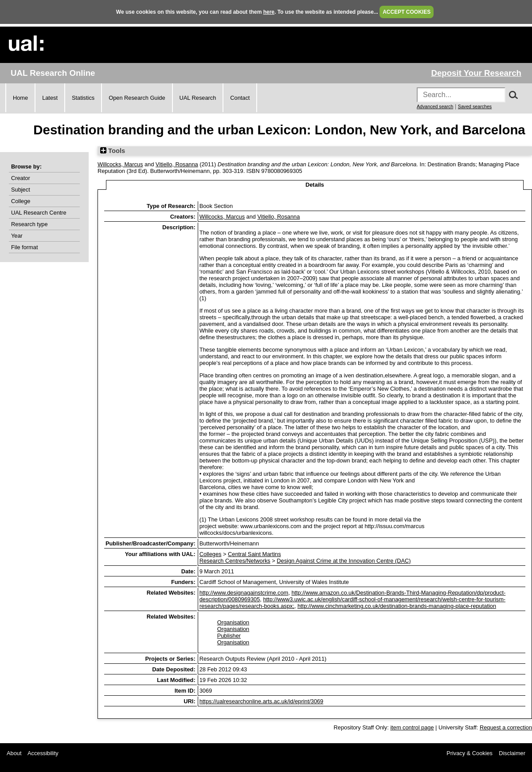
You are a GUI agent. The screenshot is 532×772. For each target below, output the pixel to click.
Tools (113, 151)
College (21, 201)
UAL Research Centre (39, 213)
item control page (412, 727)
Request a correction (506, 727)
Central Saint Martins (254, 554)
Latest (50, 98)
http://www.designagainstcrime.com (244, 593)
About (14, 753)
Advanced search (435, 106)
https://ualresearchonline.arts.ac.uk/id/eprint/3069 (262, 701)
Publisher (229, 636)
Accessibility (43, 753)
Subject (21, 190)
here (269, 12)
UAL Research (198, 98)
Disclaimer (512, 753)
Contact (240, 98)
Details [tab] (315, 185)
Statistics (83, 98)
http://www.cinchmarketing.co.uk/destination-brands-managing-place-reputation (397, 606)
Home (20, 98)
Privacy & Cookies (469, 753)
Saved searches (475, 106)
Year (17, 236)
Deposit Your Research (476, 73)
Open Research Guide (137, 98)
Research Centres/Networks (235, 561)
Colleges (211, 554)
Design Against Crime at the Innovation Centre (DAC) (344, 561)
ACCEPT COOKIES (407, 12)
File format (24, 247)
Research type (29, 224)
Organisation (233, 622)
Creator (21, 178)
